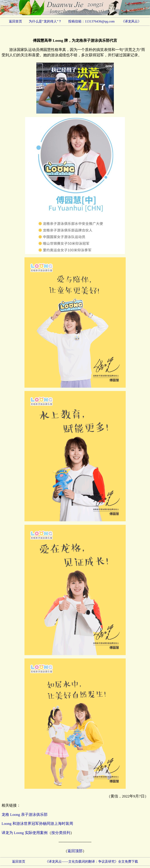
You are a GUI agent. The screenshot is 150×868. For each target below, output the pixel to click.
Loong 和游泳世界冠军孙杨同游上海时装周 (37, 824)
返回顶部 (75, 851)
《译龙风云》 (131, 21)
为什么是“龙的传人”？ (45, 21)
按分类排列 (61, 833)
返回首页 (15, 21)
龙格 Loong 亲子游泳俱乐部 (25, 815)
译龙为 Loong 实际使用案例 (25, 833)
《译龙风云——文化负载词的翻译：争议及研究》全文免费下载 (92, 862)
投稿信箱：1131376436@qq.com (91, 21)
